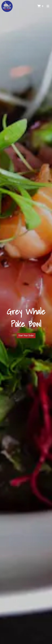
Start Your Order (26, 336)
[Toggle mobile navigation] (48, 6)
